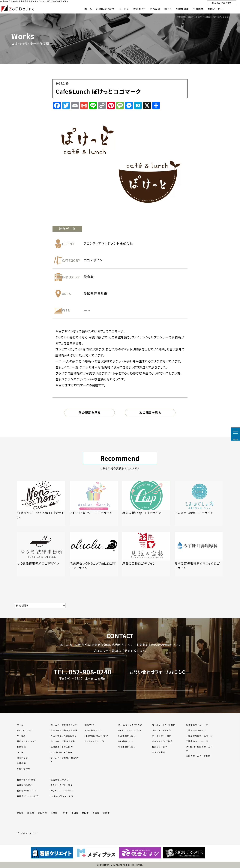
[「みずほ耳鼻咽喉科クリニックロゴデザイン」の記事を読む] (199, 554)
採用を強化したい (127, 747)
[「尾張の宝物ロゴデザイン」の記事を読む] (146, 554)
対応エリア (139, 9)
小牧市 (54, 813)
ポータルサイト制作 (162, 736)
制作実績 (155, 9)
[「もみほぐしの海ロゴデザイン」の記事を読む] (199, 504)
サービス (124, 9)
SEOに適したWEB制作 (62, 747)
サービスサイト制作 (162, 730)
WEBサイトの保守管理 (61, 752)
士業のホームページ (196, 730)
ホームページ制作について (64, 725)
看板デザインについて (28, 796)
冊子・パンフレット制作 (62, 791)
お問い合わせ (215, 9)
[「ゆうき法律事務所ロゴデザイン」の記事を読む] (41, 554)
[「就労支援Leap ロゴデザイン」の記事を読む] (146, 504)
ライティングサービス (95, 741)
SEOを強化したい (127, 736)
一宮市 (64, 813)
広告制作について (59, 780)
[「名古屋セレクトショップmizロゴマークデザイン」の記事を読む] (94, 554)
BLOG (168, 9)
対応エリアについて (26, 741)
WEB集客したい (126, 741)
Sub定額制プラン (93, 730)
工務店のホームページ (197, 741)
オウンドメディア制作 (162, 741)
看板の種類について (27, 791)
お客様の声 (182, 9)
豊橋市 (96, 813)
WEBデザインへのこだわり (63, 736)
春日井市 (42, 813)
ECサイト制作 (159, 752)
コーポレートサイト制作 (164, 725)
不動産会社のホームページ (199, 736)
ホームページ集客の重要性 (64, 730)
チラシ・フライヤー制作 (62, 785)
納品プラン (90, 725)
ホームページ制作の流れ (63, 741)
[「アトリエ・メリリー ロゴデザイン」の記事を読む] (94, 504)
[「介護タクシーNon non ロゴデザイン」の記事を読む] (41, 504)
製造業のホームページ (197, 725)
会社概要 (198, 9)
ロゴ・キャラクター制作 (62, 796)
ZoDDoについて (105, 9)
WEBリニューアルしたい (130, 730)
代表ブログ (22, 758)
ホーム (88, 9)
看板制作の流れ (25, 785)
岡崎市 (106, 813)
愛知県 (20, 813)
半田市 (75, 813)
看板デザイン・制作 (26, 780)
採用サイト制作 (160, 747)
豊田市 (85, 813)
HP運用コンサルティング (96, 736)
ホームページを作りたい (130, 725)
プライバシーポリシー (27, 833)
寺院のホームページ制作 (198, 756)
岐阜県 (31, 813)
